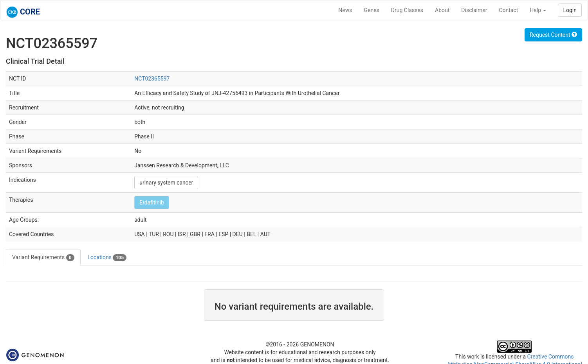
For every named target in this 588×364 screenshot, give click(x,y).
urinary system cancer (166, 183)
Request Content (553, 35)
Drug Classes (407, 10)
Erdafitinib (152, 203)
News (345, 10)
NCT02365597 (152, 79)
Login (570, 10)
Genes (372, 10)
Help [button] (538, 10)
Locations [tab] (107, 258)
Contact (508, 10)
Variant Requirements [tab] (43, 258)
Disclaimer (474, 10)
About (442, 10)
